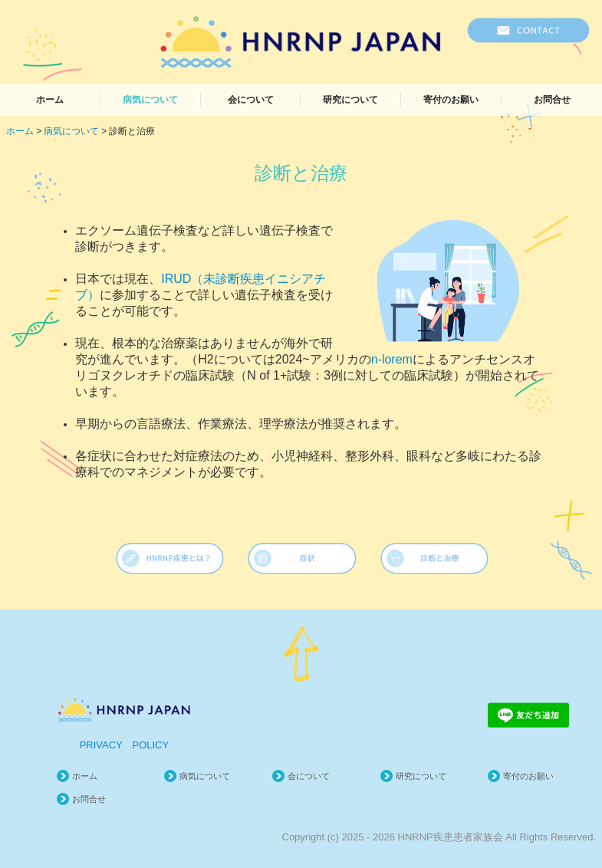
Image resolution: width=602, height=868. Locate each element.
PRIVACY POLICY (125, 745)
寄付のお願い (451, 100)
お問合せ (552, 100)
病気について (150, 100)
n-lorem (392, 359)
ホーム (50, 100)
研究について (350, 100)
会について (251, 100)
